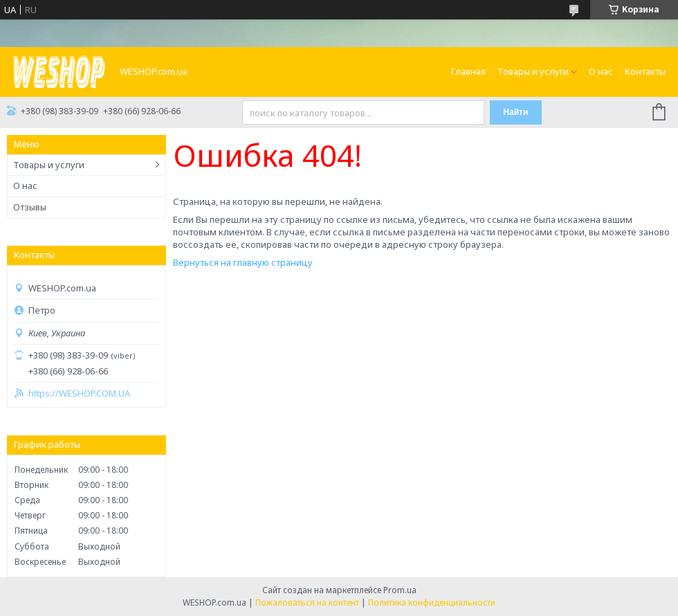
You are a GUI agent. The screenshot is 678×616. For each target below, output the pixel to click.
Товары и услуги (533, 71)
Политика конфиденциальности (432, 603)
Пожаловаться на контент (307, 603)
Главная (468, 71)
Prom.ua (400, 590)
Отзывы (30, 207)
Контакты (645, 71)
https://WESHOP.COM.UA (79, 393)
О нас (601, 71)
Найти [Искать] (515, 112)
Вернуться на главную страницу (243, 262)
